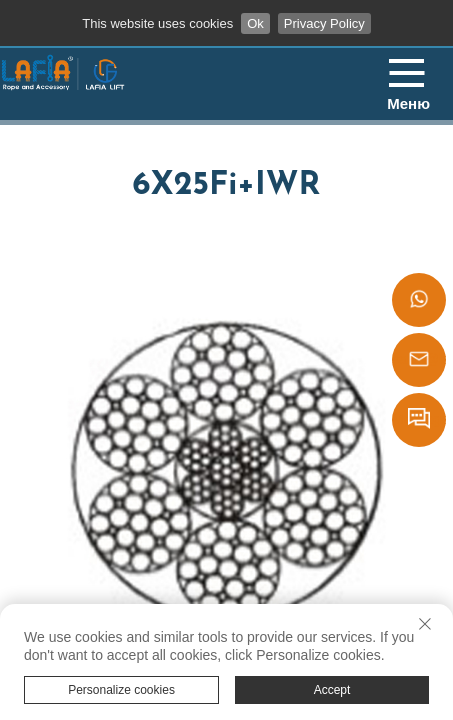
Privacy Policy (324, 23)
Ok (255, 23)
